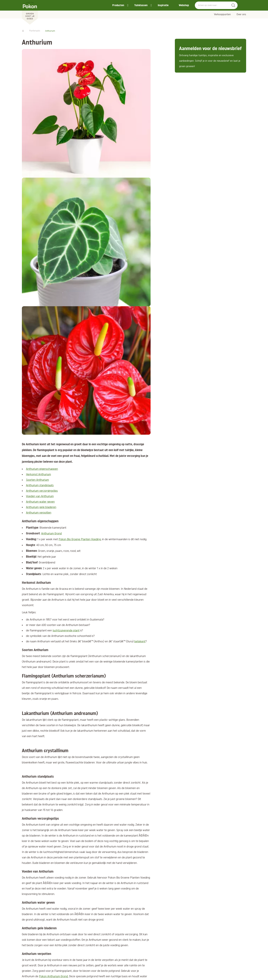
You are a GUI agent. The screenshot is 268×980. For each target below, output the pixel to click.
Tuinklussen (141, 5)
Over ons (241, 15)
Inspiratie (163, 5)
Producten (118, 5)
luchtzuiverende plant (66, 631)
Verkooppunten (222, 15)
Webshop (184, 5)
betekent (140, 642)
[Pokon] (30, 12)
